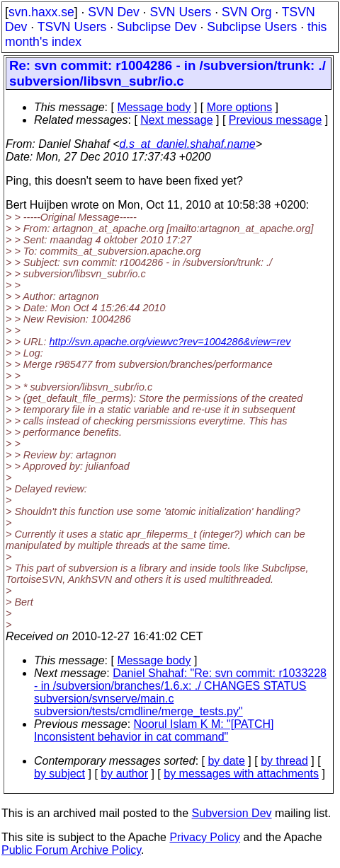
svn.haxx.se (41, 12)
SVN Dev (113, 12)
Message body (154, 107)
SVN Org (246, 12)
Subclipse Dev (157, 27)
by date (226, 761)
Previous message (276, 120)
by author (124, 774)
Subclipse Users (252, 27)
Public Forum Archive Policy (71, 850)
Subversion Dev (232, 813)
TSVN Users (72, 27)
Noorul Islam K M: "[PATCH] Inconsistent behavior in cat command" (154, 730)
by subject (59, 774)
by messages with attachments (241, 774)
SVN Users (180, 12)
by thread (284, 761)
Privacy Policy (205, 837)
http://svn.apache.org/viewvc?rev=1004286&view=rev (170, 342)
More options (240, 107)
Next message (176, 120)
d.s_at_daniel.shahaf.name (188, 144)
